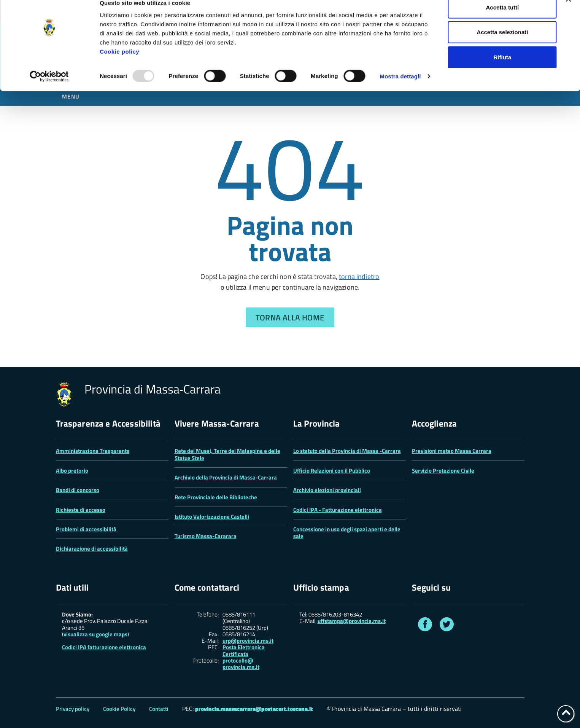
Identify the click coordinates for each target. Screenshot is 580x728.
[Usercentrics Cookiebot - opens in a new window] (49, 89)
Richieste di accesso (81, 510)
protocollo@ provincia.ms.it (241, 664)
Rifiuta (503, 70)
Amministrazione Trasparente (93, 451)
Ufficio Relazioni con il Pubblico (332, 471)
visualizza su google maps (95, 634)
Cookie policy (119, 64)
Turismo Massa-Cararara (206, 536)
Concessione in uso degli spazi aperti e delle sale (347, 533)
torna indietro (359, 276)
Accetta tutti (503, 20)
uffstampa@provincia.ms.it (352, 621)
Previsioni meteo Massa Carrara (452, 451)
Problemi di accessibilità (86, 529)
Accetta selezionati (502, 45)
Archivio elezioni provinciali (327, 490)
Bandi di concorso (78, 490)
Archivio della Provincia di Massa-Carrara (226, 477)
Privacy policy (73, 709)
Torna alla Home (290, 317)
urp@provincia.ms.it (248, 641)
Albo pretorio (72, 471)
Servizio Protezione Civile (443, 471)
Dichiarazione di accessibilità (92, 549)
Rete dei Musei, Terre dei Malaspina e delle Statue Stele (227, 454)
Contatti (159, 709)
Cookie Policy (119, 709)
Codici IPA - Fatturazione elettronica (338, 510)
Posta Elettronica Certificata (244, 650)
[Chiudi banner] (568, 12)
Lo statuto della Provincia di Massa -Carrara (347, 451)
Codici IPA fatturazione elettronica (104, 647)
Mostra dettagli (400, 89)
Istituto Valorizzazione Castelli (212, 517)
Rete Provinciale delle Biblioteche (216, 497)
